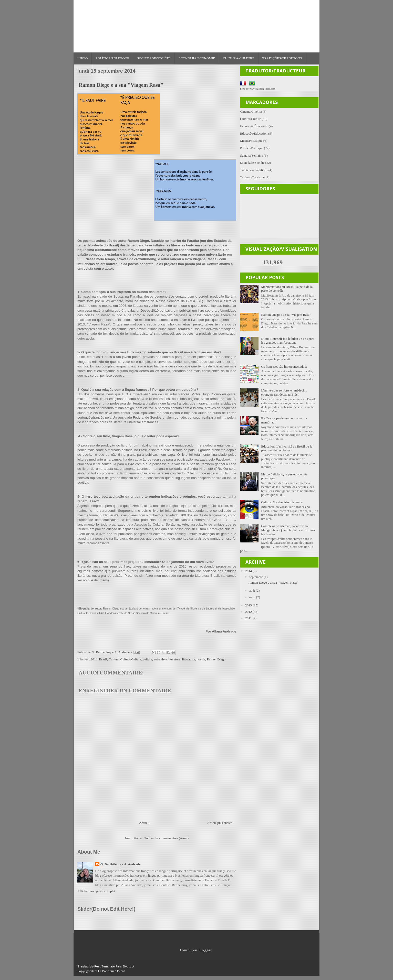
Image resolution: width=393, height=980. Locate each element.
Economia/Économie (254, 126)
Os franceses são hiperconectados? (284, 367)
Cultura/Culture (239, 58)
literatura (174, 659)
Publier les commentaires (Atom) (166, 838)
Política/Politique (112, 58)
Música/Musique (251, 141)
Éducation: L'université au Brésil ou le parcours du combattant (287, 448)
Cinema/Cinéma (251, 111)
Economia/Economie (197, 58)
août (253, 590)
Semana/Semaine (252, 155)
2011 (249, 618)
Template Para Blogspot (118, 966)
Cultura (114, 659)
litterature (189, 659)
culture (148, 659)
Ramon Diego (216, 659)
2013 (249, 605)
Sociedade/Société (154, 58)
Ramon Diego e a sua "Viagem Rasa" (286, 315)
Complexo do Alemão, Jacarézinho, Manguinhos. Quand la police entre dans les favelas (288, 530)
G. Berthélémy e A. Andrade (121, 864)
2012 (249, 612)
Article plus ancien (220, 823)
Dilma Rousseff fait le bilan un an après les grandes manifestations (288, 341)
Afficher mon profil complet (96, 891)
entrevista (160, 659)
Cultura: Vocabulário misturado (282, 502)
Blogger (205, 950)
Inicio (82, 58)
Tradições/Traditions (282, 58)
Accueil (144, 823)
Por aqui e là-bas (114, 971)
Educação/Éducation (254, 133)
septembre (257, 577)
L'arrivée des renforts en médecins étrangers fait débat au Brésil (284, 392)
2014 (94, 659)
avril (253, 597)
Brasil (103, 659)
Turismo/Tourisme (252, 177)
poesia (201, 659)
